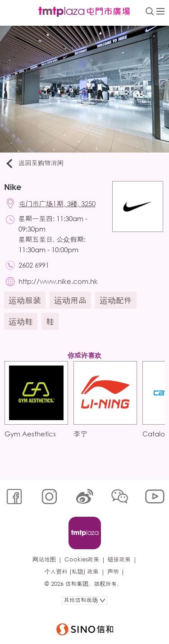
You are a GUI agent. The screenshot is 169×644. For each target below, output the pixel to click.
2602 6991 (34, 265)
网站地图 (44, 559)
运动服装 (25, 300)
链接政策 (119, 559)
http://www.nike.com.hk (58, 281)
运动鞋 (21, 321)
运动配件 (116, 300)
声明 (113, 572)
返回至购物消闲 (34, 163)
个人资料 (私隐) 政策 (72, 572)
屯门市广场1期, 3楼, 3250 (57, 204)
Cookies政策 (82, 559)
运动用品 (70, 300)
